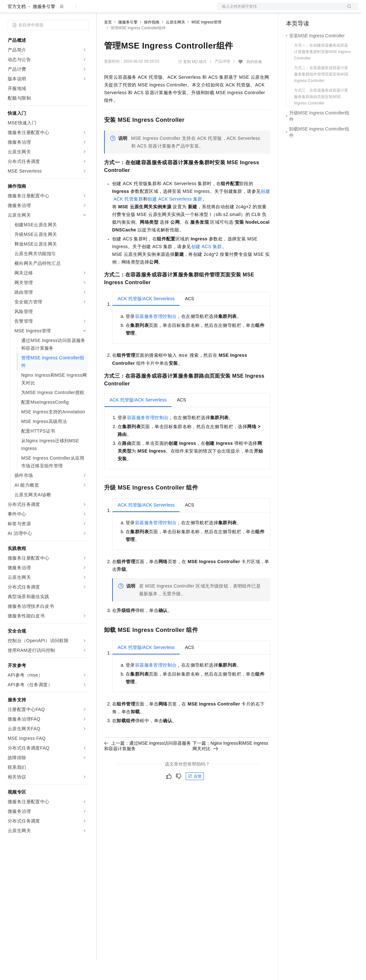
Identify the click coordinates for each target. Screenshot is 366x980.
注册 (324, 10)
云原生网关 (175, 43)
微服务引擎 (44, 27)
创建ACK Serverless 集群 (175, 220)
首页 (108, 43)
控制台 (308, 10)
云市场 (156, 10)
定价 (139, 10)
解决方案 (103, 10)
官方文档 (17, 27)
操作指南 (152, 43)
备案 (293, 10)
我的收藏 (254, 82)
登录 (347, 10)
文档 (280, 10)
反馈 (195, 797)
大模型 (66, 10)
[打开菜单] (10, 10)
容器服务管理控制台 (156, 337)
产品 (84, 10)
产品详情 (222, 82)
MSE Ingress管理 (206, 43)
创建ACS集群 (207, 267)
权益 (123, 10)
